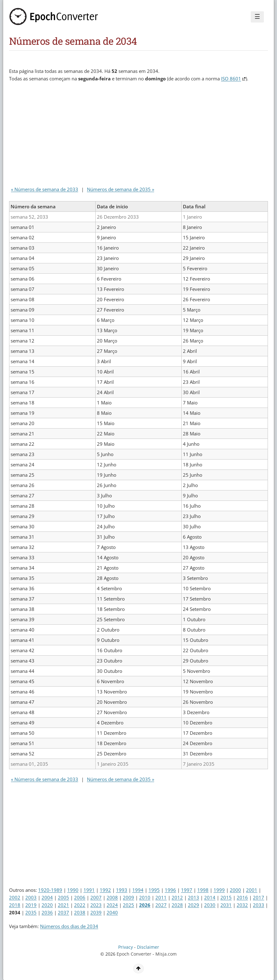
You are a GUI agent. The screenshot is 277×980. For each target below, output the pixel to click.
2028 (177, 905)
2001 (252, 890)
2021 (63, 905)
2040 (112, 912)
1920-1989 (50, 890)
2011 (161, 897)
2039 (96, 912)
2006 (80, 897)
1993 (122, 890)
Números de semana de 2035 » (121, 189)
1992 (105, 890)
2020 (47, 905)
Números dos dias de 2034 (69, 926)
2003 (31, 897)
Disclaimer (148, 947)
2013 (194, 897)
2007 (96, 897)
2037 (63, 912)
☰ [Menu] (257, 17)
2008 (112, 897)
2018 (15, 905)
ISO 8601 (231, 79)
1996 (170, 890)
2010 (145, 897)
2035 (31, 912)
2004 (47, 897)
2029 (194, 905)
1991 (89, 890)
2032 (242, 905)
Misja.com (166, 954)
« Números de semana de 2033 (45, 189)
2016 (242, 897)
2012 (177, 897)
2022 (80, 905)
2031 (226, 905)
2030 (210, 905)
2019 (31, 905)
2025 (128, 905)
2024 (112, 905)
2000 (235, 890)
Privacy (126, 947)
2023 (96, 905)
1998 (203, 890)
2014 (210, 897)
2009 (128, 897)
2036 (47, 912)
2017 (259, 897)
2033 (259, 905)
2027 (161, 905)
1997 (187, 890)
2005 (63, 897)
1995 (154, 890)
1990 (73, 890)
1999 (219, 890)
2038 (80, 912)
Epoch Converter (134, 954)
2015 (226, 897)
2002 (15, 897)
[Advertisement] (123, 135)
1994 (138, 890)
